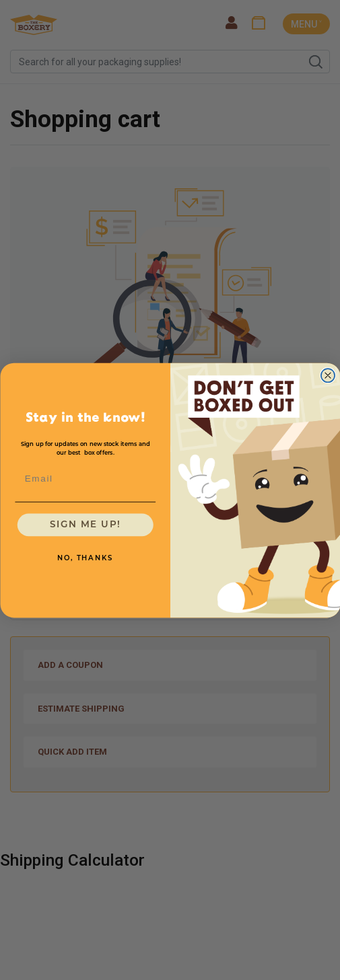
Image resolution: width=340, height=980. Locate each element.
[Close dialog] (327, 375)
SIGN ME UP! (85, 524)
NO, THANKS (85, 558)
